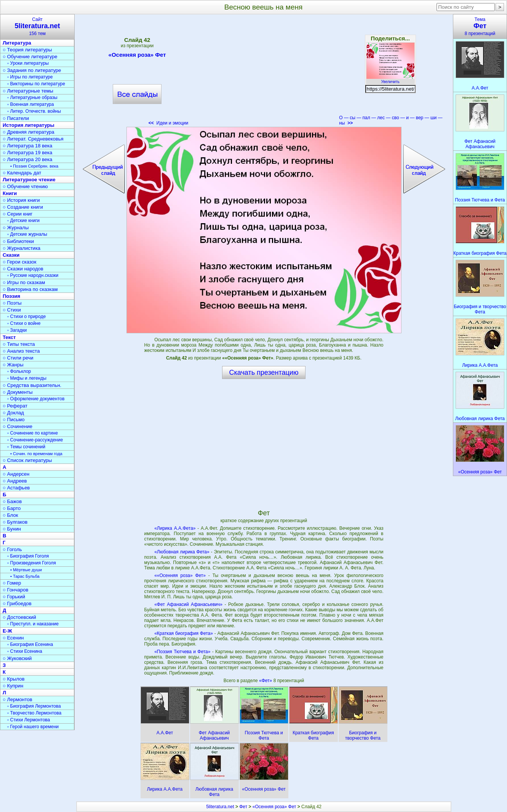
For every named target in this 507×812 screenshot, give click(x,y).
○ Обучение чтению (25, 186)
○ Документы (18, 392)
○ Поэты (12, 303)
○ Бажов (12, 501)
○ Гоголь (12, 549)
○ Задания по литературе (32, 70)
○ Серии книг (18, 214)
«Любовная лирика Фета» (182, 552)
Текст (9, 337)
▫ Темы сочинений (26, 447)
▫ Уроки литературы (28, 63)
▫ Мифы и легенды (27, 378)
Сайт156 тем (37, 26)
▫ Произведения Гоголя (32, 563)
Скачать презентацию (264, 372)
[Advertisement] (264, 72)
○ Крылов (14, 679)
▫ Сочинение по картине (33, 433)
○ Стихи (12, 310)
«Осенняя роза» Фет (137, 56)
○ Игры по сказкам (24, 282)
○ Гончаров (15, 590)
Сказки (11, 255)
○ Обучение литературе (30, 57)
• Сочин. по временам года (36, 454)
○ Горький (14, 597)
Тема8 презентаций (480, 26)
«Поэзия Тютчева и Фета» (182, 652)
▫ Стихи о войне (24, 323)
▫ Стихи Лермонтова (29, 720)
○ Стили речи (18, 358)
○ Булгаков (15, 522)
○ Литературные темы (28, 91)
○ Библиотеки (18, 241)
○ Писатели (16, 118)
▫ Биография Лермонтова (34, 706)
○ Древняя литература (28, 132)
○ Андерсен (16, 474)
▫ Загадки (17, 330)
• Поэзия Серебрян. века (34, 166)
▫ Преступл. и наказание (33, 624)
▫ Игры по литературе (30, 77)
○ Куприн (13, 686)
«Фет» (266, 681)
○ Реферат (15, 406)
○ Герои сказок (20, 262)
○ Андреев (15, 481)
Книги (10, 193)
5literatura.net (220, 807)
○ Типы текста (19, 344)
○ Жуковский (17, 658)
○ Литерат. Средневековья (33, 139)
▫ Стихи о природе (26, 316)
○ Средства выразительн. (32, 385)
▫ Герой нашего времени (33, 727)
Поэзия (11, 296)
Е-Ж (7, 631)
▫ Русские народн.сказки (33, 275)
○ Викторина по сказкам (30, 289)
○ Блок (10, 515)
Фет (243, 807)
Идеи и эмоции (168, 123)
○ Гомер (12, 583)
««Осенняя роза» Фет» (180, 575)
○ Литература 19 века (27, 153)
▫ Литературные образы (32, 98)
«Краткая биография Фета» (184, 633)
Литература (17, 43)
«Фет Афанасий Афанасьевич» (188, 604)
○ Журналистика (22, 248)
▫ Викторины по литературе (36, 84)
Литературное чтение (29, 180)
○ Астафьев (16, 488)
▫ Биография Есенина (30, 644)
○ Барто (12, 508)
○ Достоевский (19, 617)
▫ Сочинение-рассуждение (35, 440)
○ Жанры (13, 365)
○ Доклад (13, 413)
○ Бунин (12, 529)
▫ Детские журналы (27, 234)
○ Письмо (14, 420)
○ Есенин (13, 638)
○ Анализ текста (21, 351)
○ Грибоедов (17, 603)
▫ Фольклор (19, 371)
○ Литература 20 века (27, 159)
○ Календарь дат (22, 173)
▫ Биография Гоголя (28, 556)
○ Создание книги (23, 207)
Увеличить (390, 80)
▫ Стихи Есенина (25, 651)
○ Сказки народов (23, 269)
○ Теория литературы (27, 50)
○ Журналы (16, 228)
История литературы (29, 125)
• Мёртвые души (26, 570)
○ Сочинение (18, 426)
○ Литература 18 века (27, 146)
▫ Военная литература (30, 104)
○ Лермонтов (18, 699)
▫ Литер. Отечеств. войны (34, 111)
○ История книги (21, 200)
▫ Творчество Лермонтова (34, 713)
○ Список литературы (27, 460)
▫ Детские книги (23, 221)
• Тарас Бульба (25, 576)
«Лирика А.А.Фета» (175, 528)
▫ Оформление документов (36, 399)
